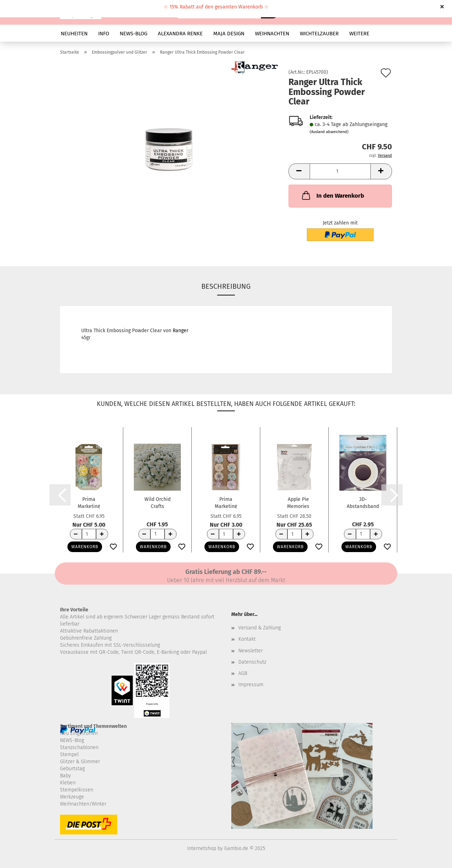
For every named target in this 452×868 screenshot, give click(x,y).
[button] (299, 171)
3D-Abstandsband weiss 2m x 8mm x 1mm (363, 502)
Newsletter (251, 651)
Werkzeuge (72, 797)
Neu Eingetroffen (79, 733)
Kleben (68, 783)
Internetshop (202, 848)
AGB (243, 673)
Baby (66, 776)
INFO (104, 34)
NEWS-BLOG (133, 34)
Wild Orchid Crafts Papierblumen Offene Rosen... (157, 502)
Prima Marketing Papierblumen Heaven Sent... (226, 502)
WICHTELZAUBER (319, 34)
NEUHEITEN (74, 34)
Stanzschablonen (79, 747)
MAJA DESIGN (229, 34)
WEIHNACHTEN (272, 34)
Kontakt (247, 639)
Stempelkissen (77, 790)
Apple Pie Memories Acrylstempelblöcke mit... (298, 502)
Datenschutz (252, 662)
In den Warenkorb (332, 195)
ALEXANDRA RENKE (180, 34)
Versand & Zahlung (260, 628)
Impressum (251, 685)
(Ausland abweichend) (329, 132)
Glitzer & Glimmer (80, 762)
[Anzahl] (340, 171)
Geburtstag (72, 769)
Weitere (359, 34)
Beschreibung (226, 286)
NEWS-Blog (72, 740)
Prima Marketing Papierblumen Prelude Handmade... (89, 502)
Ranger (180, 331)
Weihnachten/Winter (83, 804)
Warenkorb (85, 547)
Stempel (69, 755)
